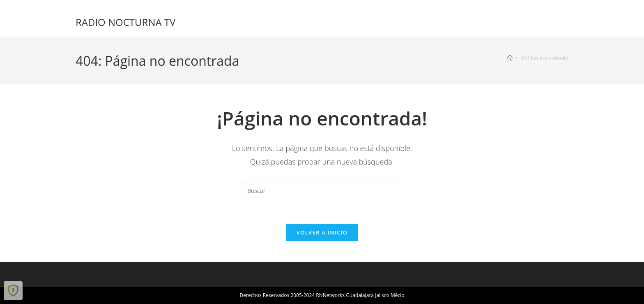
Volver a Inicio (322, 232)
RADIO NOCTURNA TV (125, 22)
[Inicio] (510, 58)
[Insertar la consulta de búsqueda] (322, 191)
